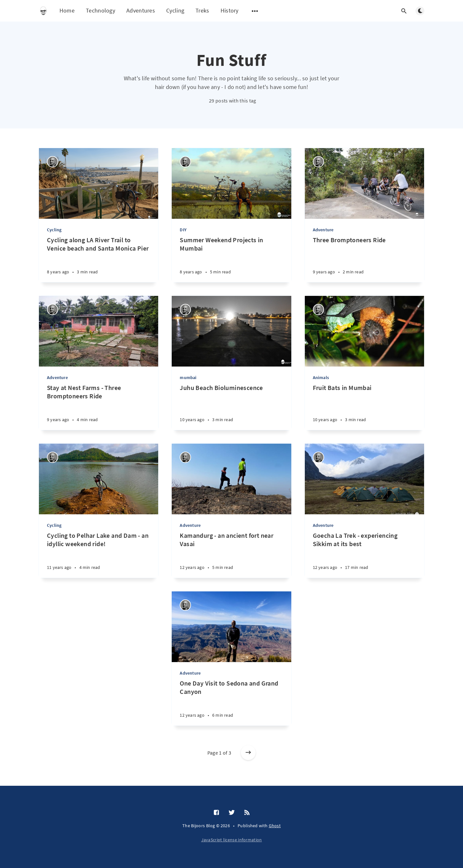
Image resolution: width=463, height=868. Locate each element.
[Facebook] (216, 813)
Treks (202, 10)
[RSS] (247, 813)
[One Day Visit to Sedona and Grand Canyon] (231, 702)
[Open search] (404, 11)
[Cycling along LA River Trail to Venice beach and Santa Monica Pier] (99, 259)
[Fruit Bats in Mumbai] (364, 407)
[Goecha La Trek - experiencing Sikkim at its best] (364, 555)
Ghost (275, 826)
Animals (321, 377)
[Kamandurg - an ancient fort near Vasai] (231, 555)
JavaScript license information (232, 840)
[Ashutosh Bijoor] (53, 162)
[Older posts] (248, 753)
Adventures (141, 10)
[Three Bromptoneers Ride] (364, 259)
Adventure (323, 230)
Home (67, 10)
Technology (100, 10)
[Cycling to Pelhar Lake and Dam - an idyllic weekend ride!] (99, 555)
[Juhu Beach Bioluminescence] (231, 407)
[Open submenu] (255, 11)
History (230, 10)
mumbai (188, 377)
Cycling (175, 10)
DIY (183, 230)
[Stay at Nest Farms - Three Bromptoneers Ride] (99, 407)
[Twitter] (232, 813)
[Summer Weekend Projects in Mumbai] (231, 259)
